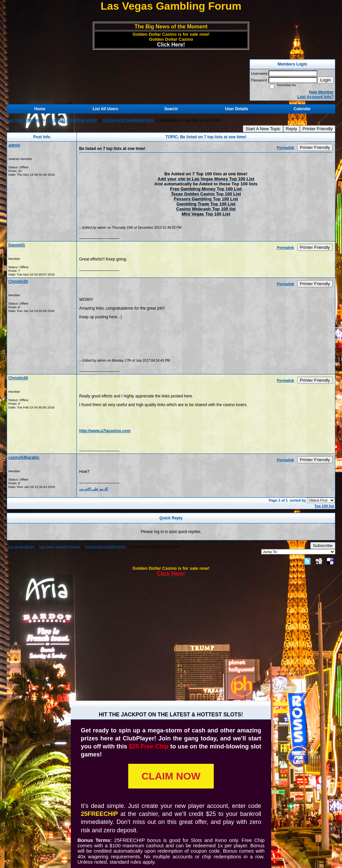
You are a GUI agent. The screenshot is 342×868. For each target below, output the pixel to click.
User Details (237, 109)
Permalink (286, 148)
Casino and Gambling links (128, 120)
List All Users (105, 109)
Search (171, 109)
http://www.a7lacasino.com (105, 431)
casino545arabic (24, 458)
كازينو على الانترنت (94, 489)
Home (40, 109)
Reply (292, 129)
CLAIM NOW (171, 776)
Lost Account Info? (315, 97)
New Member (321, 92)
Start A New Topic (263, 129)
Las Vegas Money (23, 120)
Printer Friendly (318, 129)
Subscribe (323, 546)
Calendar (302, 109)
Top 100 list (324, 506)
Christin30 (18, 282)
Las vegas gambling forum (71, 120)
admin (14, 145)
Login (325, 80)
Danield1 (17, 245)
